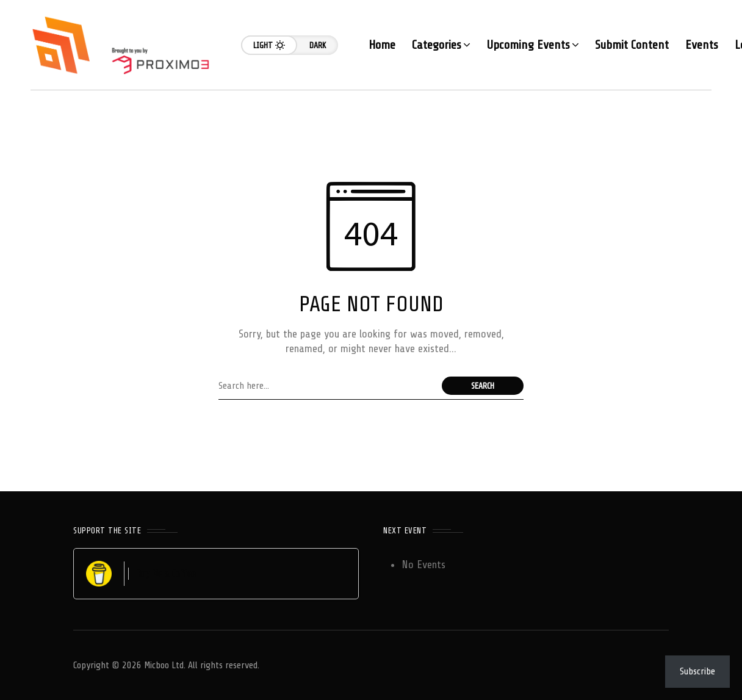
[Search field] (327, 386)
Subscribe (697, 671)
